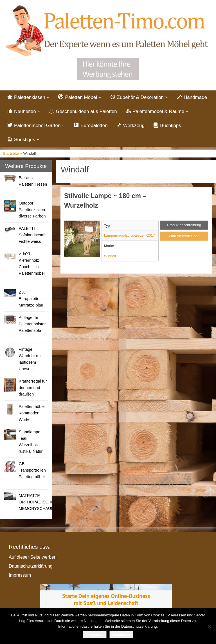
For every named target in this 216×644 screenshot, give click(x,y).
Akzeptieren (95, 635)
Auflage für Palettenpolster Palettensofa (32, 324)
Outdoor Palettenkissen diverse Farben (32, 210)
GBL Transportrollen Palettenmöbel (32, 470)
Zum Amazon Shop (184, 236)
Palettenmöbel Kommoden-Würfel (31, 413)
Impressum (20, 575)
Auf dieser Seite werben (33, 557)
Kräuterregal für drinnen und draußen (33, 388)
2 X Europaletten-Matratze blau (31, 299)
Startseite (11, 153)
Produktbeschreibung (184, 225)
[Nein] (209, 626)
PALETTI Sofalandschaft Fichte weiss (32, 235)
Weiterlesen (121, 635)
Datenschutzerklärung (31, 566)
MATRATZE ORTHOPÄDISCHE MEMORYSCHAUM (36, 502)
